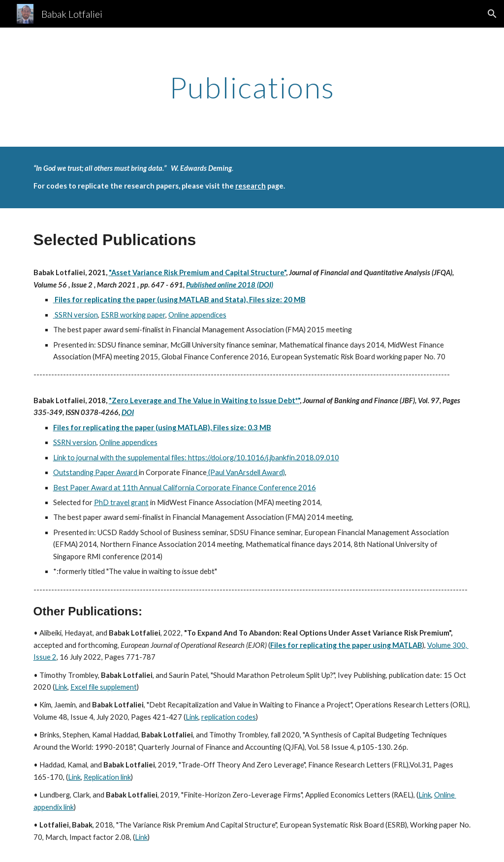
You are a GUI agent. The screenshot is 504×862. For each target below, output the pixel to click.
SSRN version (76, 315)
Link (61, 687)
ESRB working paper (133, 315)
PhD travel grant (121, 502)
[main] (252, 87)
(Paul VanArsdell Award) (246, 472)
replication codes (229, 717)
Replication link (107, 777)
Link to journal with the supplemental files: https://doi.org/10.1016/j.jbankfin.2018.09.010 (196, 458)
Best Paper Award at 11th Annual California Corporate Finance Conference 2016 (185, 488)
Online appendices (197, 315)
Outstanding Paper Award (96, 472)
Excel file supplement (104, 687)
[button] (492, 14)
